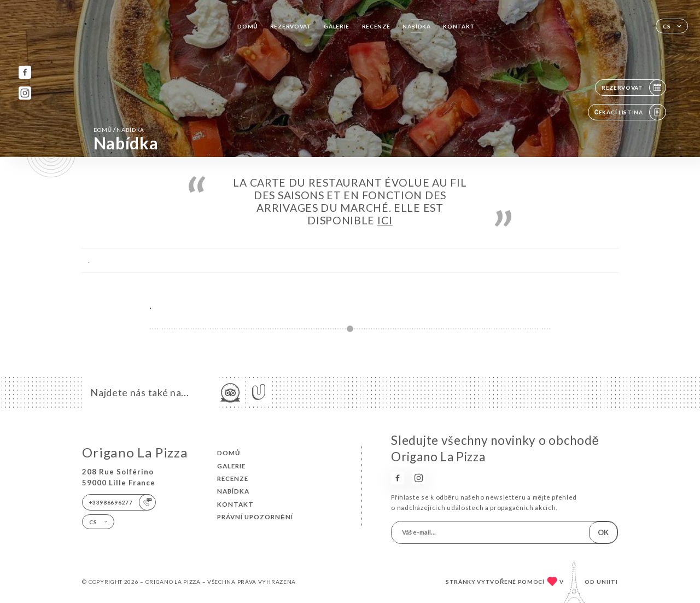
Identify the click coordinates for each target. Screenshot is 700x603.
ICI (385, 220)
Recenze (376, 26)
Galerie (337, 26)
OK (603, 532)
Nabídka (417, 26)
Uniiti (607, 582)
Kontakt (459, 26)
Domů (247, 26)
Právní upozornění (255, 517)
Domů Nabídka (119, 129)
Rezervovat (291, 26)
